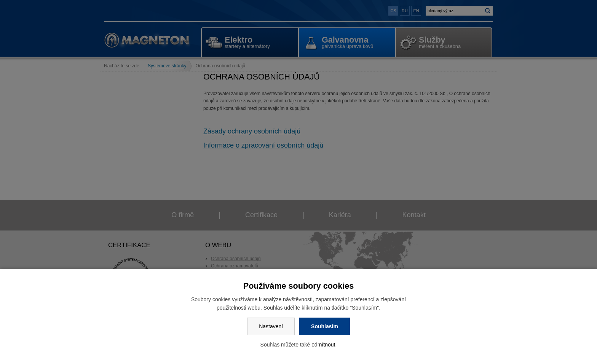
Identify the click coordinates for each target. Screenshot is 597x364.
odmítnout (323, 345)
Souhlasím (325, 326)
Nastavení (271, 326)
